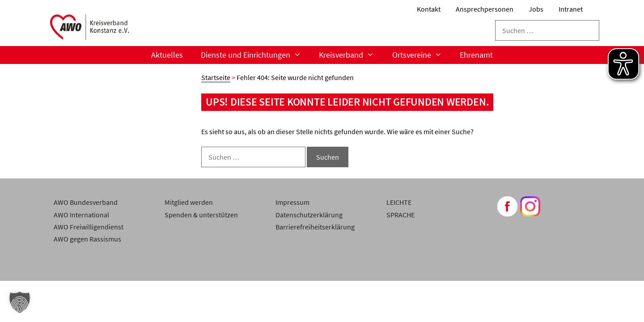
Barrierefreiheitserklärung (315, 227)
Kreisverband (351, 55)
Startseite (216, 77)
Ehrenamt (476, 55)
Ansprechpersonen (485, 9)
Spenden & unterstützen (201, 215)
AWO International (81, 215)
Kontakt (429, 9)
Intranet (571, 9)
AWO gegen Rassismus (87, 239)
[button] (20, 302)
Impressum (292, 202)
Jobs (536, 9)
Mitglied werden (189, 202)
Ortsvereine (422, 55)
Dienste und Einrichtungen (255, 55)
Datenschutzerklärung (309, 215)
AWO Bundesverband (86, 202)
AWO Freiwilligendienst (89, 227)
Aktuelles (167, 55)
